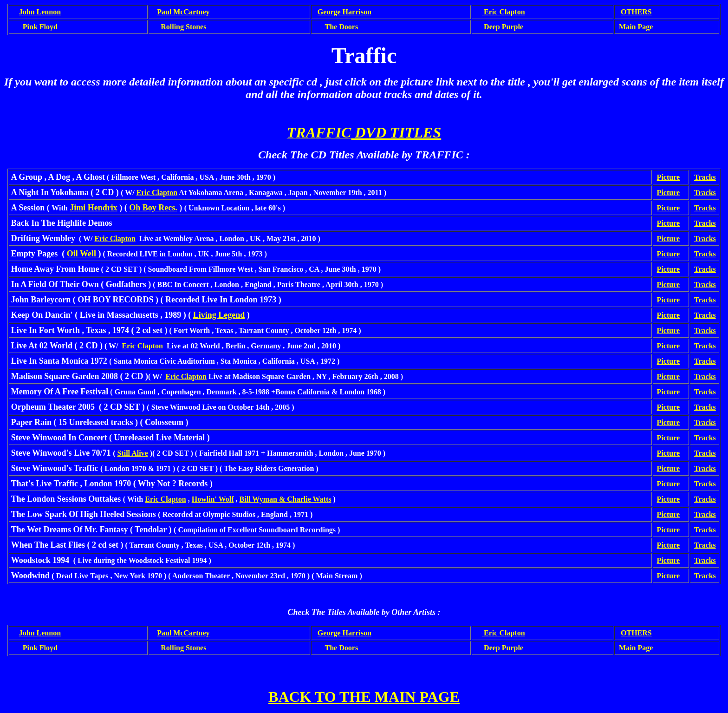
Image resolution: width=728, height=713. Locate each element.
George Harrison (344, 12)
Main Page (636, 27)
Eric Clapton (157, 193)
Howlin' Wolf (213, 499)
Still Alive (132, 453)
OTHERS (636, 12)
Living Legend (219, 315)
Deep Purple (504, 27)
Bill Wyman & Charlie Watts (286, 499)
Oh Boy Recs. (153, 208)
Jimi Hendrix (94, 208)
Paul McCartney (183, 12)
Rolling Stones (183, 27)
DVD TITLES (396, 132)
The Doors (342, 27)
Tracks (705, 177)
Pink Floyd (40, 27)
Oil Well (83, 254)
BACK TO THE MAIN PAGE (364, 697)
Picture (668, 177)
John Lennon (40, 12)
